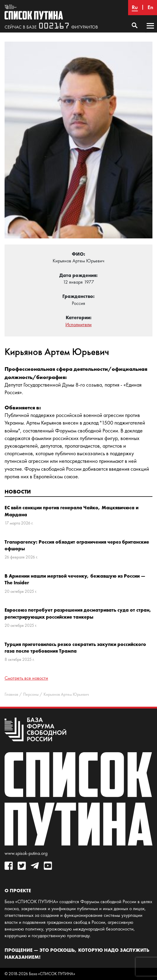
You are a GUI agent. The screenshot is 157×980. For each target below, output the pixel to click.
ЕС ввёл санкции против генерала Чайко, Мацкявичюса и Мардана (72, 511)
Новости (18, 492)
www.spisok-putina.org (26, 853)
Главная (11, 694)
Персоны (31, 694)
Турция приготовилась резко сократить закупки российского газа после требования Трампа (75, 647)
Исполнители (78, 324)
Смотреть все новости (26, 678)
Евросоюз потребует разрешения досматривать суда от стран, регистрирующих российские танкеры (78, 613)
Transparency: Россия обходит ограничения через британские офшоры (77, 545)
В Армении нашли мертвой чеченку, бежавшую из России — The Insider (75, 579)
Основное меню (150, 32)
